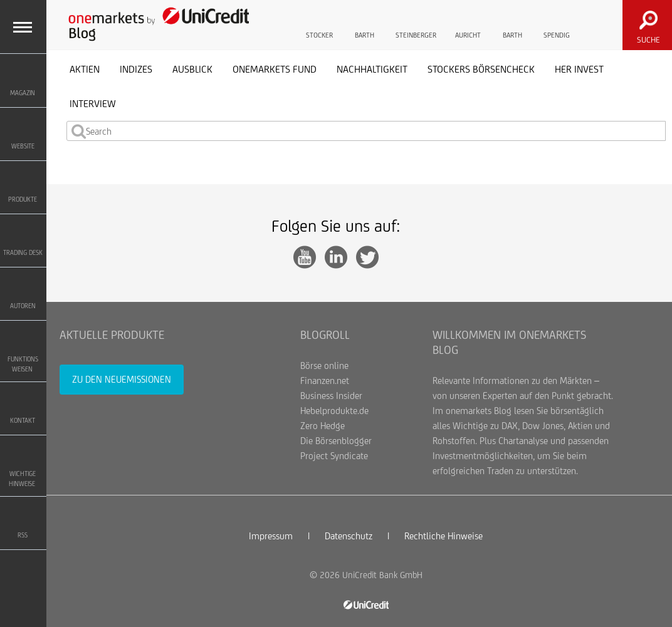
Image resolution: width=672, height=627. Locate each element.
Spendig (557, 23)
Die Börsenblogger (336, 441)
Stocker (319, 23)
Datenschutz (349, 536)
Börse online (324, 365)
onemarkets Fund (275, 69)
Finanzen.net (325, 381)
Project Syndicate (334, 456)
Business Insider (331, 396)
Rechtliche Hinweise (444, 536)
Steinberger (416, 23)
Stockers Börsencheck (481, 69)
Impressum (271, 536)
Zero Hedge (323, 426)
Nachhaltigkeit (372, 69)
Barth (364, 23)
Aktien (85, 69)
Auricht (468, 23)
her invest (579, 69)
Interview (93, 104)
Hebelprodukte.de (334, 411)
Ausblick (192, 69)
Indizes (136, 69)
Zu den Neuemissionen (122, 379)
